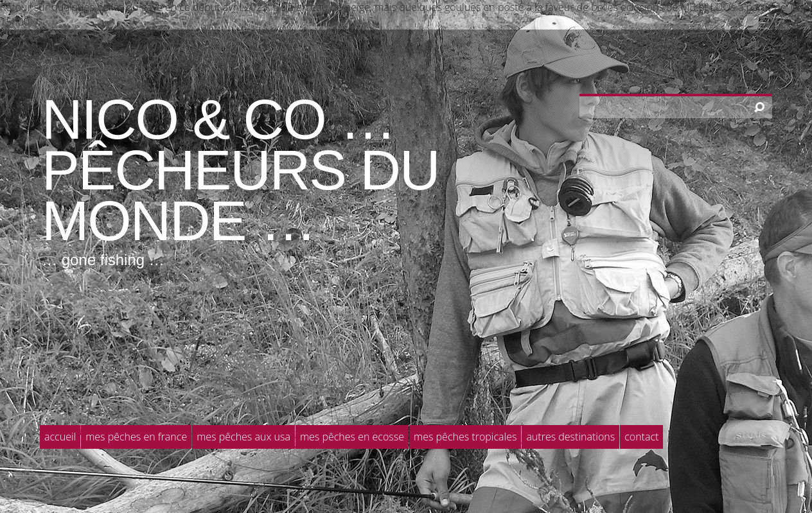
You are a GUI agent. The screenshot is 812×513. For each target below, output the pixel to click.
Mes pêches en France (136, 437)
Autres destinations (570, 437)
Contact (641, 437)
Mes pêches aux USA (243, 437)
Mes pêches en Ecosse (352, 437)
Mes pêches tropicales (465, 437)
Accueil (60, 437)
